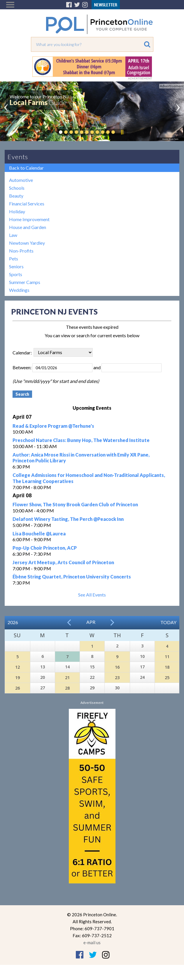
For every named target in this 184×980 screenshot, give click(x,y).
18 (167, 667)
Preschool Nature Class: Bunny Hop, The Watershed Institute (81, 440)
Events (18, 157)
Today (168, 622)
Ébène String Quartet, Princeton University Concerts (72, 577)
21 (67, 678)
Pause (122, 132)
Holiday (17, 211)
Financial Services (27, 204)
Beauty (16, 196)
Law (13, 235)
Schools (17, 188)
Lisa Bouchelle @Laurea (39, 534)
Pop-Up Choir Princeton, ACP (45, 548)
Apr (91, 622)
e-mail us (92, 942)
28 (67, 688)
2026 (13, 622)
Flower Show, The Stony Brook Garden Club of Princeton (75, 504)
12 (17, 667)
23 (117, 678)
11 (167, 657)
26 (17, 688)
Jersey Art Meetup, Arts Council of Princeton (63, 562)
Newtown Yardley (27, 243)
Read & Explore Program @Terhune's (53, 426)
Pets (14, 259)
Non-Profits (21, 251)
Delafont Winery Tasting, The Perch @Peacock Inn (68, 519)
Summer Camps (25, 282)
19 (17, 678)
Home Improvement (29, 219)
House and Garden (28, 227)
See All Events (92, 595)
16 (117, 667)
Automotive (21, 180)
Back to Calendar (26, 168)
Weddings (19, 290)
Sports (16, 274)
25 (167, 678)
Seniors (16, 266)
